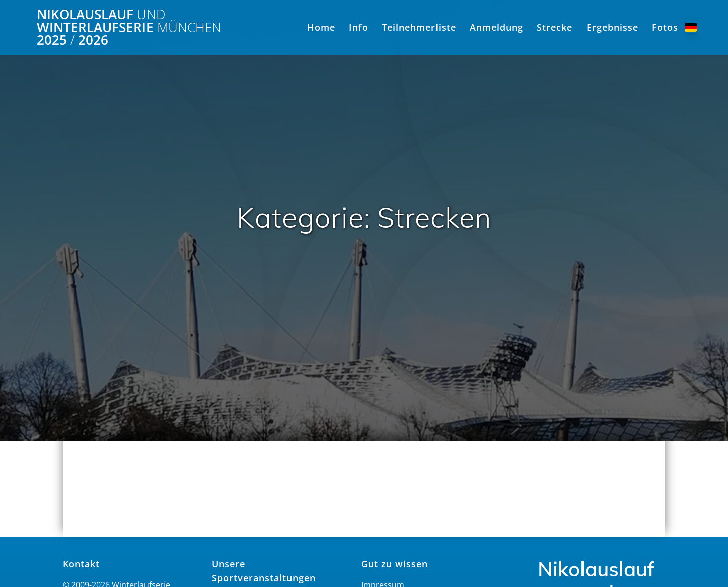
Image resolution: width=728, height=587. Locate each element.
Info (358, 27)
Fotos (665, 27)
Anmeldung (496, 27)
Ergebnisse (612, 27)
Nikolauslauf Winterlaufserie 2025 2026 (129, 27)
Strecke (555, 27)
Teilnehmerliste (419, 27)
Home (321, 27)
